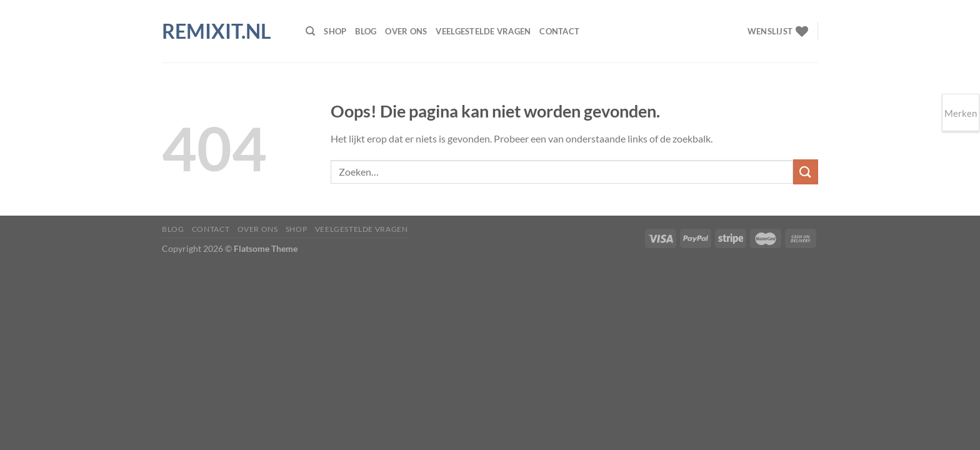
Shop (335, 31)
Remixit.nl (217, 31)
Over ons (406, 31)
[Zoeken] (310, 31)
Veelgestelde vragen (483, 31)
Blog (366, 31)
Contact (559, 31)
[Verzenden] (806, 172)
